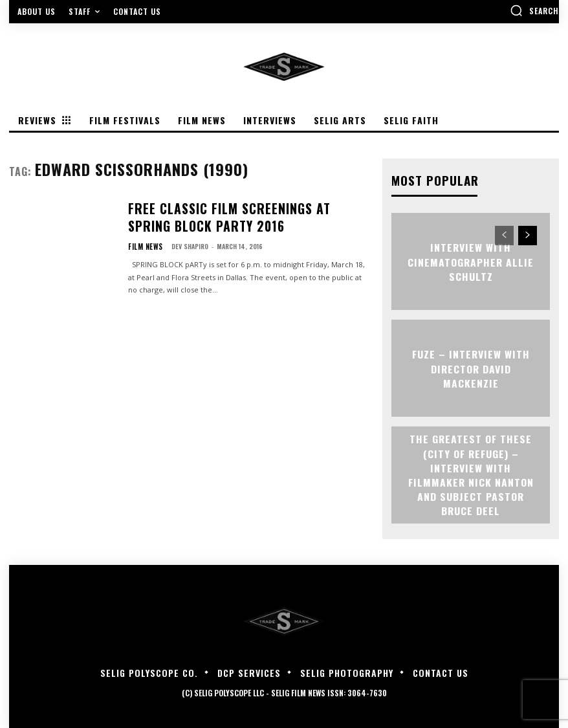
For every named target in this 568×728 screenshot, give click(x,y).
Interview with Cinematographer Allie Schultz (471, 260)
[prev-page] (504, 234)
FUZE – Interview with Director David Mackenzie (471, 367)
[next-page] (528, 234)
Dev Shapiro (185, 238)
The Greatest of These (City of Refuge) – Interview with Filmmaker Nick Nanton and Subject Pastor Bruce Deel (471, 473)
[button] (534, 10)
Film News (143, 239)
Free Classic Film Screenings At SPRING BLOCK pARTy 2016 (243, 215)
